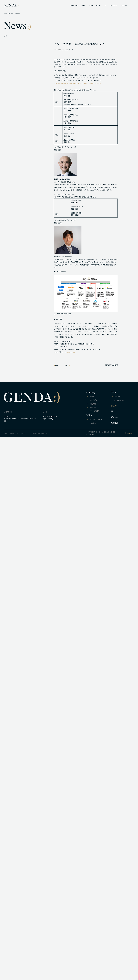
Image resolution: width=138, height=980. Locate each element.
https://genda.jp (69, 352)
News (114, 406)
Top (5, 14)
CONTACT (125, 5)
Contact (115, 423)
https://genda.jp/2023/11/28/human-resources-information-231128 (78, 83)
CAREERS (113, 5)
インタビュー (94, 400)
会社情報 (93, 404)
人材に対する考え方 (9, 433)
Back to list (111, 365)
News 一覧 (10, 14)
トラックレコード (96, 420)
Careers (115, 417)
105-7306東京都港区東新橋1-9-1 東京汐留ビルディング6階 (20, 419)
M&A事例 (93, 423)
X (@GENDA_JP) (49, 419)
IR (105, 5)
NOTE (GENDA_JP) (50, 416)
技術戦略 (118, 397)
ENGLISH (130, 433)
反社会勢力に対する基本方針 (39, 433)
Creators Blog (119, 400)
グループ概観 (94, 411)
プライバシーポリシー (23, 433)
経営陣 (92, 397)
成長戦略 (93, 408)
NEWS (99, 5)
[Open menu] (133, 5)
